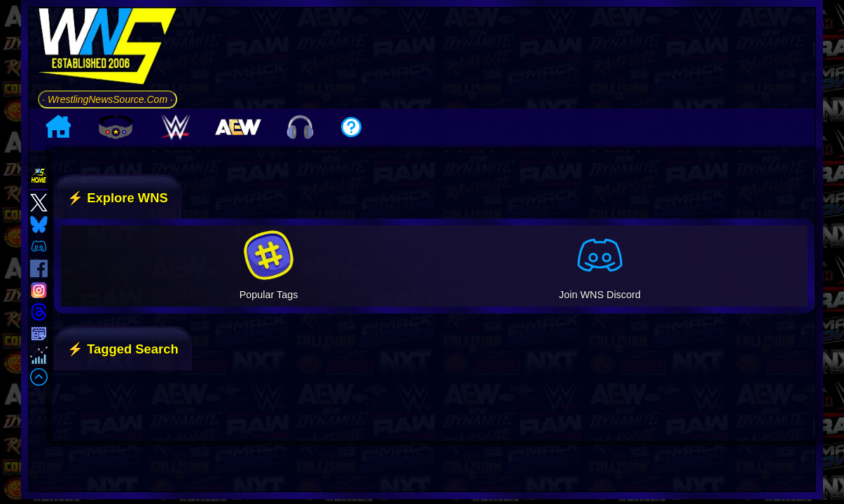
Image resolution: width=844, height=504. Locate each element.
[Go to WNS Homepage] (108, 49)
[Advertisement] (501, 55)
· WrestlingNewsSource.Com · (108, 99)
